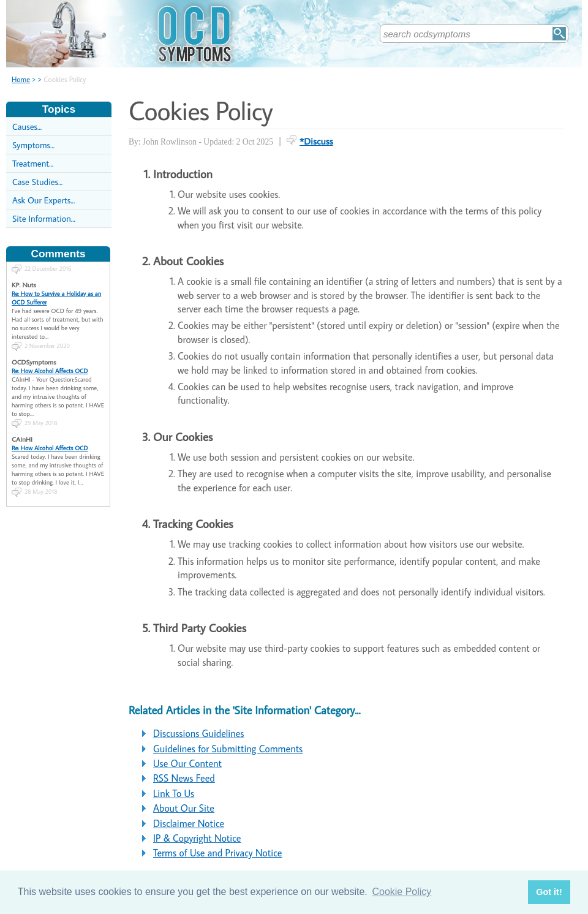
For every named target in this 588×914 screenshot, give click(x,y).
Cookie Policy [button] (401, 892)
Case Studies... (37, 182)
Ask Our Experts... (43, 200)
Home (21, 79)
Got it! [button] (549, 892)
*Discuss (316, 141)
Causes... (27, 127)
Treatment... (33, 163)
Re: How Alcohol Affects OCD (50, 365)
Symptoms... (33, 145)
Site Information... (44, 218)
